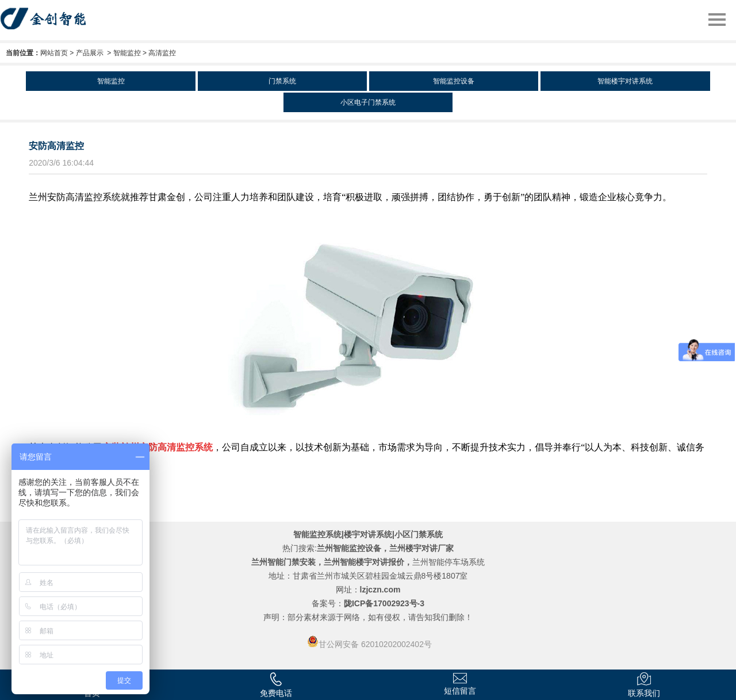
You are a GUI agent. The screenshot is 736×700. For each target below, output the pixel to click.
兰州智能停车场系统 (448, 562)
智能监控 (127, 53)
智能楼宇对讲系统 (625, 81)
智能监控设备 (454, 81)
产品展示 (90, 53)
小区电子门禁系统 (368, 102)
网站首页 (54, 53)
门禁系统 (282, 81)
